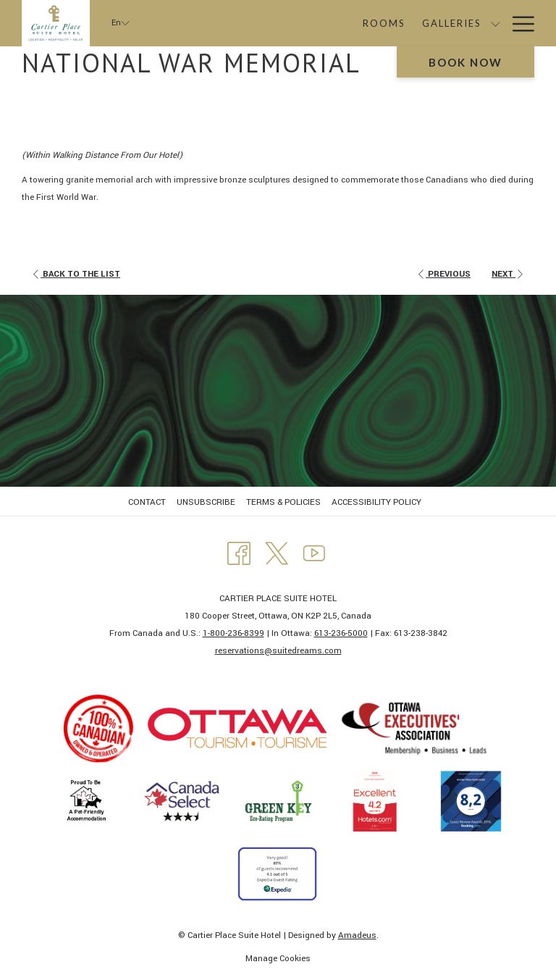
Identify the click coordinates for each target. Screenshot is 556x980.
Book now (466, 62)
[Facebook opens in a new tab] (239, 553)
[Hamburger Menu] (518, 23)
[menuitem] (149, 503)
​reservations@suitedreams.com (278, 651)
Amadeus (357, 935)
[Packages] (451, 23)
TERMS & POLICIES (283, 502)
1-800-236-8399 (233, 633)
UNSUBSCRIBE (206, 502)
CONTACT (147, 502)
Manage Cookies (278, 959)
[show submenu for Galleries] (407, 23)
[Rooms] (296, 23)
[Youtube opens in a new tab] (314, 553)
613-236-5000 (341, 633)
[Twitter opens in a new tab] (277, 553)
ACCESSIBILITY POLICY (376, 502)
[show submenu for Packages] (496, 23)
